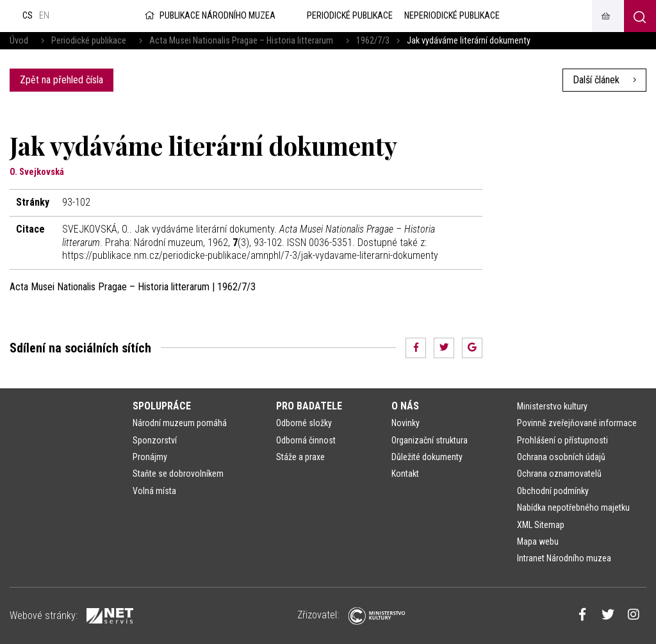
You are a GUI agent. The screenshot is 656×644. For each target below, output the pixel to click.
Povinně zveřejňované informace (577, 423)
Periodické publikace (89, 41)
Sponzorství (155, 440)
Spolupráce (162, 406)
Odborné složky (304, 423)
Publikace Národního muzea (209, 16)
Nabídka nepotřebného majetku (573, 508)
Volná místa (154, 491)
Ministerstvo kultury (552, 406)
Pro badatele (309, 406)
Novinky (406, 423)
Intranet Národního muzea (564, 558)
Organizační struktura (430, 440)
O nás (405, 406)
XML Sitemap (541, 525)
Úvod (19, 41)
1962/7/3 (373, 41)
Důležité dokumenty (427, 457)
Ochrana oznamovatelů (559, 474)
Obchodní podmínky (553, 491)
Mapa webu (538, 541)
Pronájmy (150, 457)
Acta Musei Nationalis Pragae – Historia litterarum (241, 41)
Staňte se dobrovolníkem (178, 474)
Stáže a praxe (300, 457)
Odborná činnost (306, 440)
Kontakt (405, 474)
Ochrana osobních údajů (561, 457)
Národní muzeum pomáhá (180, 423)
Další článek (604, 80)
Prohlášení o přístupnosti (562, 440)
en (44, 16)
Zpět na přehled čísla (61, 80)
